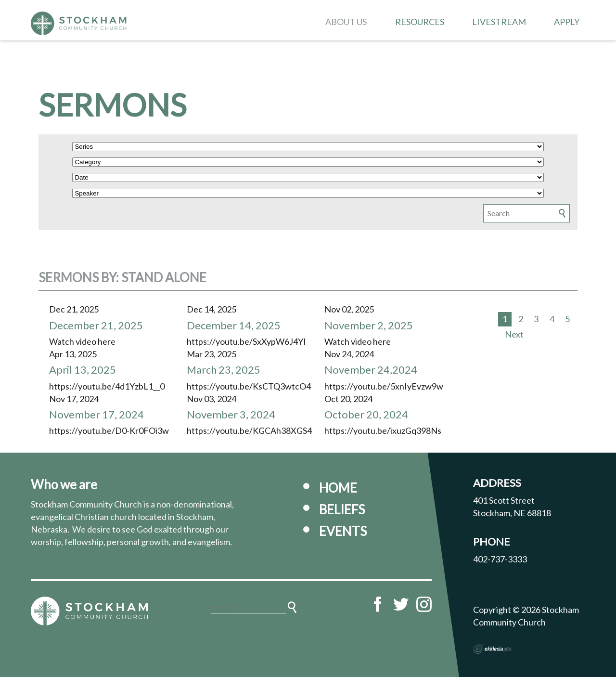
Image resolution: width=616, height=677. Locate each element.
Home (338, 488)
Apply (567, 22)
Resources (420, 22)
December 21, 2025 (96, 325)
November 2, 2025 (369, 325)
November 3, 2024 (231, 414)
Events (343, 531)
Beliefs (342, 509)
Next (514, 334)
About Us (346, 22)
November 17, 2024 (96, 414)
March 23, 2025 (224, 370)
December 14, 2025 (234, 325)
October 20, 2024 (366, 414)
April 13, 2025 (83, 370)
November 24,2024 (371, 370)
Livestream (499, 22)
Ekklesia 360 (492, 649)
